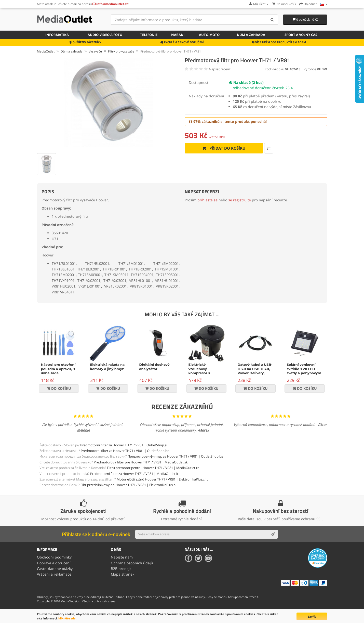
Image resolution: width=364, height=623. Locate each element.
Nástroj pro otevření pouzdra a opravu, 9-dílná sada (59, 369)
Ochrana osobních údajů (132, 563)
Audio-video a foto (105, 35)
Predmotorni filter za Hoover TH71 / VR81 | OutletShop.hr (125, 451)
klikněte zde (67, 618)
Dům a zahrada (251, 35)
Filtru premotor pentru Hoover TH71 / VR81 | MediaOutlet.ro (153, 468)
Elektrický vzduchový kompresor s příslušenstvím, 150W (202, 373)
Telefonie (149, 35)
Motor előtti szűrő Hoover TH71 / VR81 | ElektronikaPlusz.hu (163, 479)
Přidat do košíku (224, 148)
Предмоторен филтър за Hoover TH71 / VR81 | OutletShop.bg (175, 456)
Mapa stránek (123, 574)
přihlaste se (207, 200)
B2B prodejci (122, 569)
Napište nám (122, 557)
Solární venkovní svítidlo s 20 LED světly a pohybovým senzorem (304, 371)
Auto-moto (209, 35)
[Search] (272, 20)
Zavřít (312, 616)
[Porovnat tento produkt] (269, 148)
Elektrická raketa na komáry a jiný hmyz (107, 367)
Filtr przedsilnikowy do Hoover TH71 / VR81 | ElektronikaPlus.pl (128, 485)
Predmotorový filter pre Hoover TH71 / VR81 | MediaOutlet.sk (141, 462)
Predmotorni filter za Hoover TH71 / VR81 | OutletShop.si (124, 445)
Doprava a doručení (54, 563)
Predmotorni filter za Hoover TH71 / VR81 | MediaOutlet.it (134, 474)
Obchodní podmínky (54, 557)
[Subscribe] (273, 534)
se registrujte (240, 200)
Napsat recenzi (220, 69)
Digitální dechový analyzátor (154, 367)
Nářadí (178, 35)
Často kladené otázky (55, 569)
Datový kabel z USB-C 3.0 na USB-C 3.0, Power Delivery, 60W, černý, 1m (255, 371)
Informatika (57, 35)
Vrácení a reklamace (54, 574)
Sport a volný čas (301, 35)
